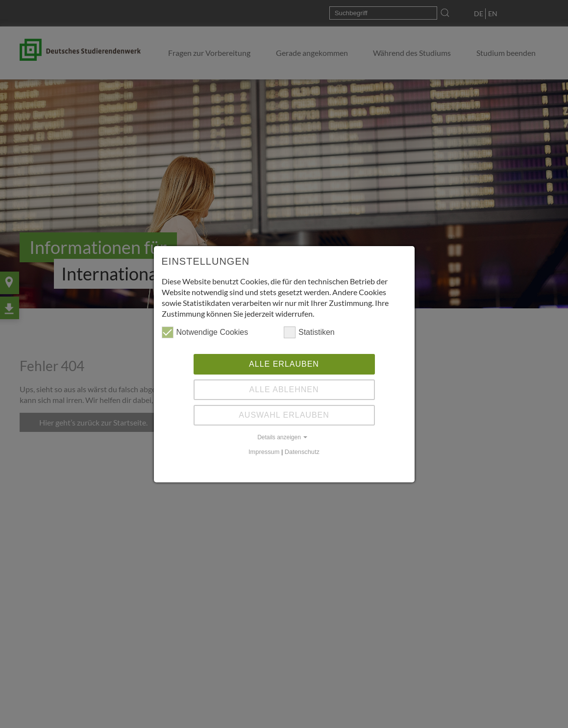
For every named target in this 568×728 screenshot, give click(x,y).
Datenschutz (302, 452)
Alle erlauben (284, 364)
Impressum (264, 452)
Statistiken (309, 332)
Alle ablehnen (284, 389)
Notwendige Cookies (205, 332)
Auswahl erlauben (284, 415)
